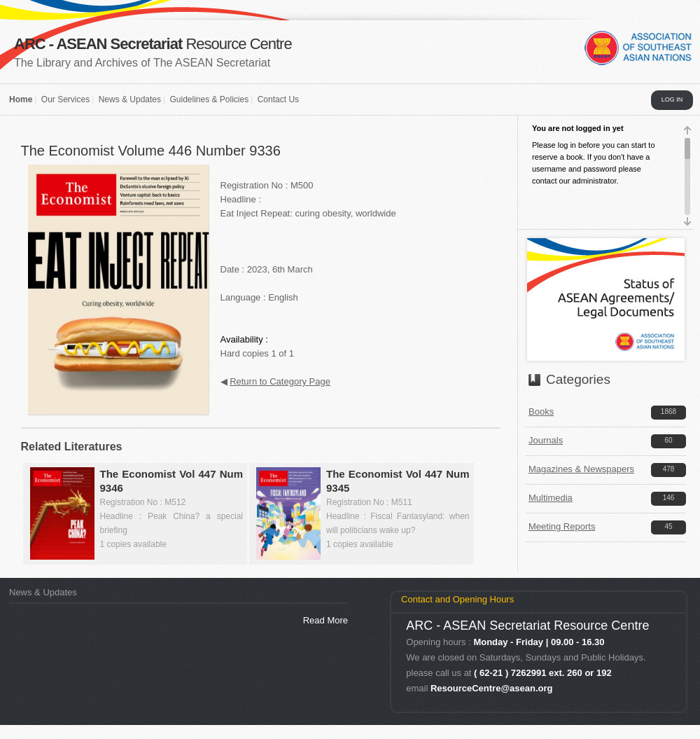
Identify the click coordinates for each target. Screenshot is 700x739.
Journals (546, 440)
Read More (325, 620)
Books (541, 412)
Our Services (65, 99)
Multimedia (551, 498)
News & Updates (130, 99)
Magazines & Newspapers (581, 469)
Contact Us (278, 99)
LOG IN (672, 99)
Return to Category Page (280, 381)
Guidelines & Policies (209, 99)
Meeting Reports (562, 526)
